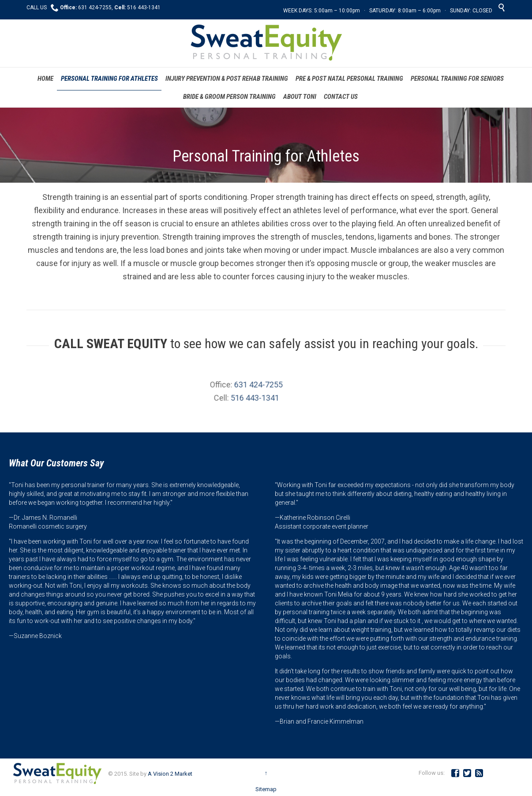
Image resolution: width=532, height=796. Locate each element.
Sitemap (266, 789)
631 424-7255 (217, 385)
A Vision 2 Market (170, 774)
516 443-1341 (213, 398)
